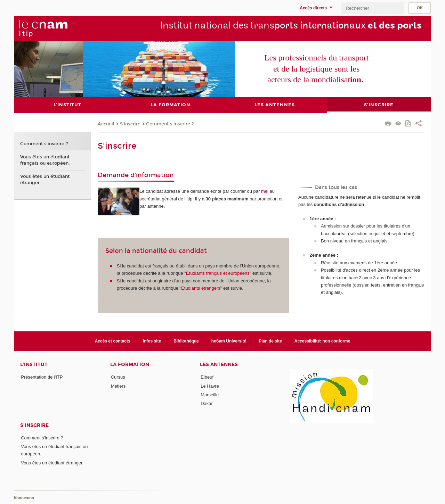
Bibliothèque (186, 341)
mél (265, 191)
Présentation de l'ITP (42, 377)
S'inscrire (130, 124)
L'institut (34, 365)
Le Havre (210, 386)
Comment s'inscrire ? (170, 124)
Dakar (207, 403)
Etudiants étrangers (201, 288)
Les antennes (219, 365)
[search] (373, 8)
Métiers (118, 386)
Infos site (152, 341)
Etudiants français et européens (218, 273)
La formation (130, 365)
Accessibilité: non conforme (322, 341)
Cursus (118, 377)
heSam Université (229, 341)
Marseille (210, 394)
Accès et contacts (113, 341)
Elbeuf (207, 377)
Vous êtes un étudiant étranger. (45, 179)
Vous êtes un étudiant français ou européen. (45, 160)
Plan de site (270, 341)
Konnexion (24, 498)
